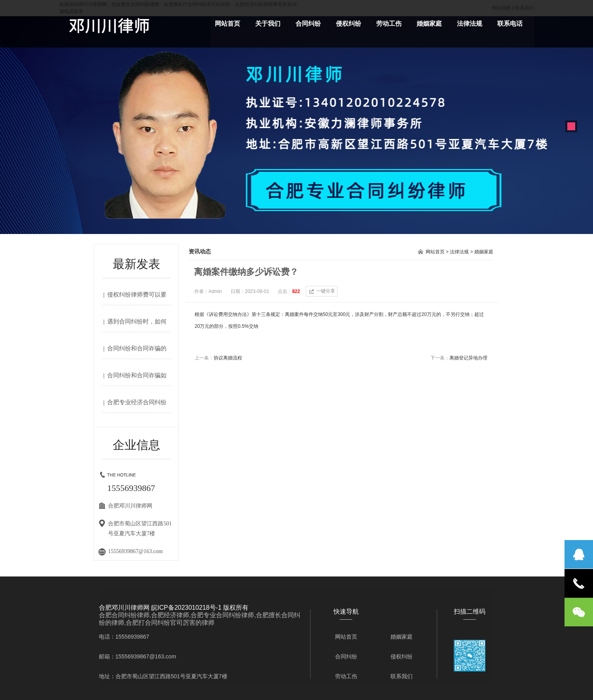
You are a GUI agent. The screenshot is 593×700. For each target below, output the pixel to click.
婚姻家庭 (429, 24)
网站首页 (227, 24)
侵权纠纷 (349, 24)
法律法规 (470, 24)
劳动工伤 (389, 24)
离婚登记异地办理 (468, 358)
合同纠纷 (308, 24)
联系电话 (510, 24)
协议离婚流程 (228, 358)
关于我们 (268, 24)
